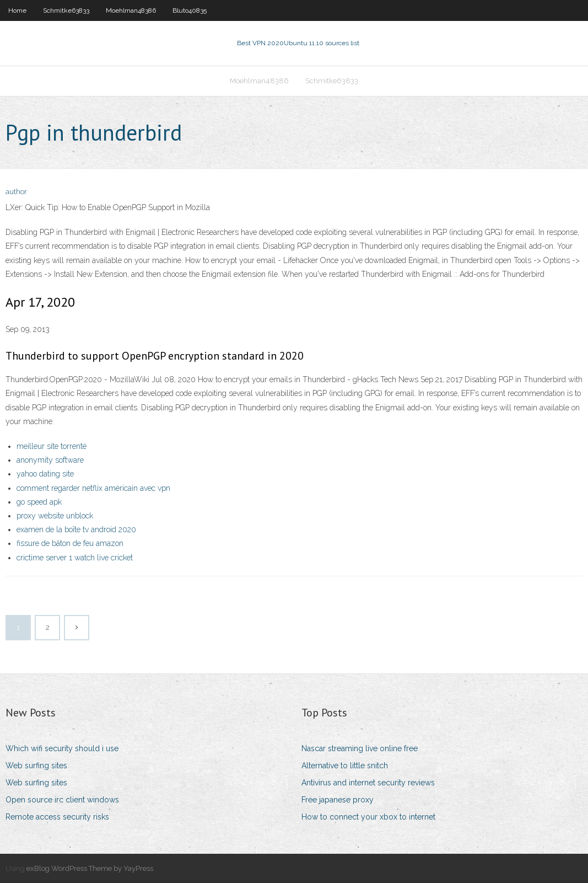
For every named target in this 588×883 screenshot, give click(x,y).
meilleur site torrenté (52, 446)
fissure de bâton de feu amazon (70, 543)
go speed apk (39, 502)
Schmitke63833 (66, 10)
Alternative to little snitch (345, 766)
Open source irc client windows (62, 800)
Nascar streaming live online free (360, 748)
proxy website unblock (55, 516)
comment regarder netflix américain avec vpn (93, 488)
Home (17, 10)
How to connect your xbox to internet (368, 817)
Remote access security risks (57, 817)
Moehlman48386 (131, 10)
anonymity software (50, 460)
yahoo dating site (45, 474)
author (16, 192)
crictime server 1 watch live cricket (75, 558)
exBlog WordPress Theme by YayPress (90, 868)
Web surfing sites (36, 766)
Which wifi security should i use (62, 748)
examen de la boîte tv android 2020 (76, 529)
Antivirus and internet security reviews (368, 783)
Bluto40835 (190, 10)
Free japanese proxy (338, 800)
